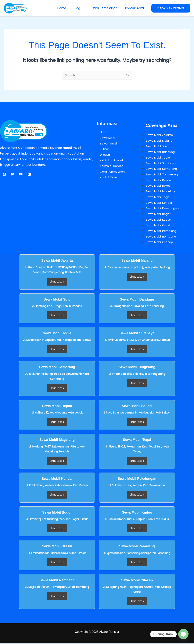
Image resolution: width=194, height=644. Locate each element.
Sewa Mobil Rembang (162, 237)
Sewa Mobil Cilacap (160, 243)
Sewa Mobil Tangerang (163, 175)
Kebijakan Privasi (109, 161)
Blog (83, 8)
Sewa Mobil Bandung (161, 152)
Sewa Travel (106, 144)
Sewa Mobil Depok (159, 181)
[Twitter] (13, 175)
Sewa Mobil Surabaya (162, 164)
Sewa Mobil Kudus (159, 220)
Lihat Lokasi (57, 282)
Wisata (102, 155)
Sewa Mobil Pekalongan (163, 209)
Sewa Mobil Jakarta (160, 135)
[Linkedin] (29, 175)
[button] (86, 8)
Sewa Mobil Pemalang (162, 231)
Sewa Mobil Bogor (159, 214)
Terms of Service (110, 166)
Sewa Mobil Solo (158, 147)
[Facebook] (4, 175)
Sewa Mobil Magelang (162, 192)
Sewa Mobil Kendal (160, 203)
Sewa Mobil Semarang (162, 169)
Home (67, 8)
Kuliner (102, 150)
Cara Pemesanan (107, 8)
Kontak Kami (135, 8)
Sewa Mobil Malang (160, 141)
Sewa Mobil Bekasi (159, 186)
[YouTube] (21, 175)
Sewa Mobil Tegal (159, 198)
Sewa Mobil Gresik (159, 226)
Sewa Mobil (105, 138)
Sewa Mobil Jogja (158, 158)
